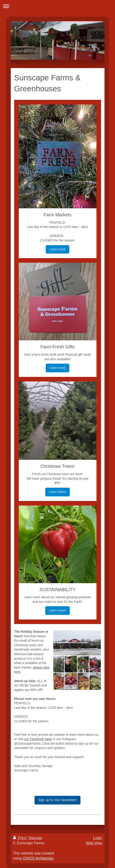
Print (20, 838)
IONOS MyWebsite (38, 858)
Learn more (58, 249)
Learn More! (57, 492)
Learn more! (57, 610)
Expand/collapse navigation (57, 6)
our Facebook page (38, 739)
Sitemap (35, 838)
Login (98, 838)
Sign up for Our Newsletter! (57, 800)
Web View (94, 843)
